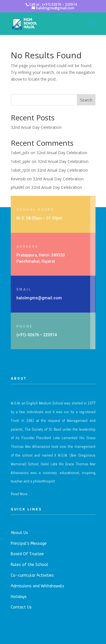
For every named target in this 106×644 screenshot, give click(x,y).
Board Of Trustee (27, 554)
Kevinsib (18, 179)
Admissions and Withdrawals (37, 586)
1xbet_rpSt (20, 170)
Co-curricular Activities (32, 575)
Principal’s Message (29, 544)
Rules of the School (30, 565)
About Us (19, 533)
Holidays (19, 597)
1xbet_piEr (20, 153)
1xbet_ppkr (21, 161)
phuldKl (17, 187)
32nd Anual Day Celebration (36, 127)
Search (86, 100)
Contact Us (21, 607)
